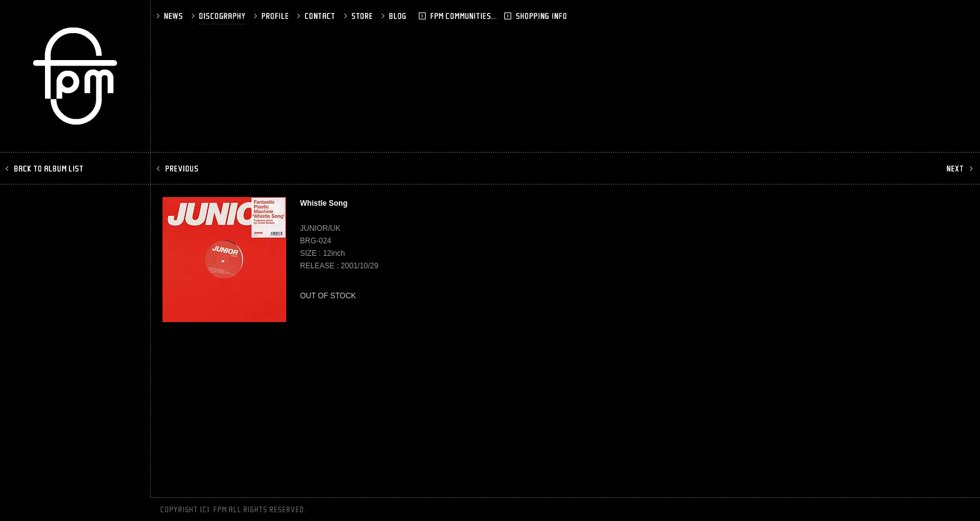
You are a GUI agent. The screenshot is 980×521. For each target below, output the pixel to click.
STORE (360, 16)
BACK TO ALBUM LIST (46, 169)
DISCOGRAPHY (220, 16)
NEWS (171, 16)
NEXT (958, 169)
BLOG (411, 16)
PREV (179, 169)
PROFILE (272, 16)
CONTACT (317, 16)
